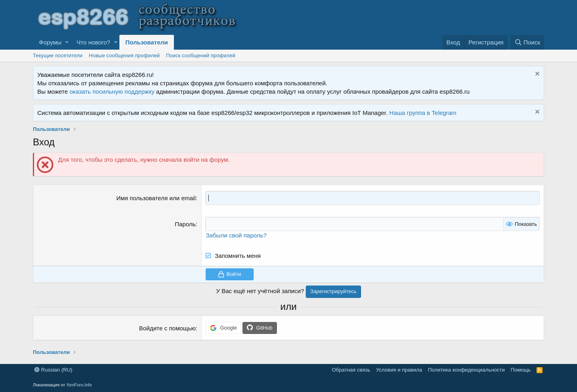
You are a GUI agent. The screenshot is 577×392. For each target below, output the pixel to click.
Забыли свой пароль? (236, 235)
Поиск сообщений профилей (201, 55)
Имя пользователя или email (156, 198)
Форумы (50, 42)
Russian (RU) (53, 370)
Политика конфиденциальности (466, 370)
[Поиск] (527, 42)
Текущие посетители (58, 55)
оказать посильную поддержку (112, 91)
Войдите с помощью (167, 328)
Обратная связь (351, 370)
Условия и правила (399, 370)
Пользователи (147, 42)
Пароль (185, 224)
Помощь (521, 370)
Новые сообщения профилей (124, 55)
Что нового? (93, 42)
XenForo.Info (79, 385)
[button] (67, 42)
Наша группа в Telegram (423, 113)
